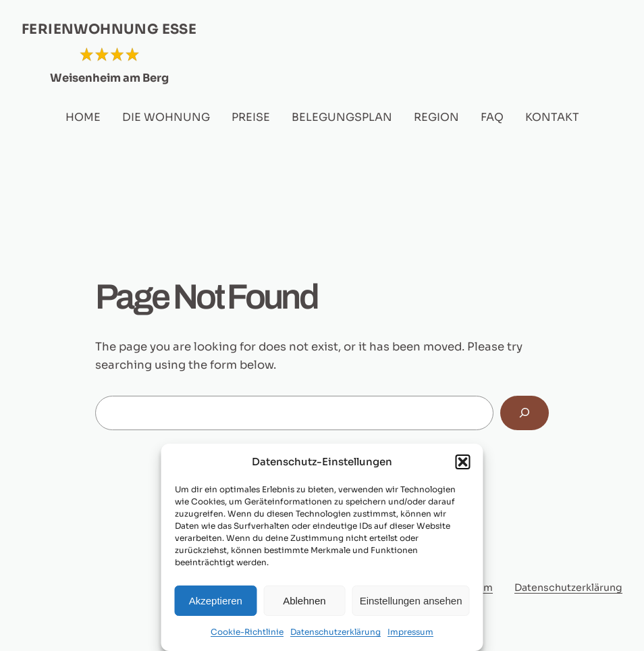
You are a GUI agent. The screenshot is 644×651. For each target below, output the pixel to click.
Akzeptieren (216, 601)
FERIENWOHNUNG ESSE (109, 29)
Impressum (410, 632)
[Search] (525, 413)
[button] (463, 462)
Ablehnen (304, 601)
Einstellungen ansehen (411, 601)
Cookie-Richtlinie (247, 632)
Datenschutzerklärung (336, 632)
